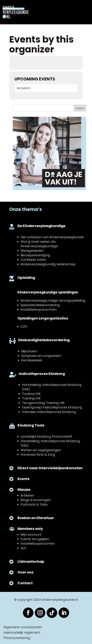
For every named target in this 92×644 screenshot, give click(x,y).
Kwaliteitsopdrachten (38, 543)
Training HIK (31, 398)
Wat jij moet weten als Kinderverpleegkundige (39, 244)
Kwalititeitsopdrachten (39, 309)
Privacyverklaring (17, 638)
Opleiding (26, 278)
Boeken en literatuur (36, 518)
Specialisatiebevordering (40, 305)
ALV (23, 548)
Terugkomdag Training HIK (43, 403)
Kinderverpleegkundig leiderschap (48, 264)
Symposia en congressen (41, 356)
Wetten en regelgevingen (41, 450)
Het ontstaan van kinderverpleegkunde (52, 237)
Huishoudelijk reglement (22, 632)
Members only (30, 529)
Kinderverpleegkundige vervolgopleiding (53, 300)
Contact (25, 583)
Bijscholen (29, 351)
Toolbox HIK (31, 394)
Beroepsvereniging (35, 255)
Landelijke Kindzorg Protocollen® (46, 436)
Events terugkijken (35, 539)
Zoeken (80, 108)
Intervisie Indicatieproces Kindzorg (49, 412)
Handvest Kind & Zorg (38, 455)
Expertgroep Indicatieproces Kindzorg (52, 407)
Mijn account (31, 534)
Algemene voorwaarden (23, 627)
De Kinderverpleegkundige (41, 226)
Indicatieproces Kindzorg (42, 374)
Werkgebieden (32, 251)
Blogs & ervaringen (36, 500)
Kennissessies (32, 360)
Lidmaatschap (31, 561)
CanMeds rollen (33, 260)
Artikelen (27, 495)
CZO (24, 327)
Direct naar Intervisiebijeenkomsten (50, 468)
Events (23, 479)
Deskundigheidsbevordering (44, 340)
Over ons (25, 572)
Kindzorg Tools (31, 425)
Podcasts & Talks (34, 504)
